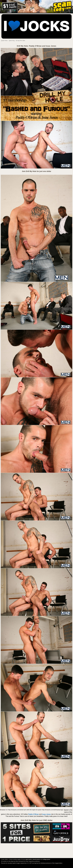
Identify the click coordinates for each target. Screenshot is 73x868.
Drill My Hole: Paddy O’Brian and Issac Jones (36, 46)
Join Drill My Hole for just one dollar (36, 171)
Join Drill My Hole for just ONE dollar (36, 820)
